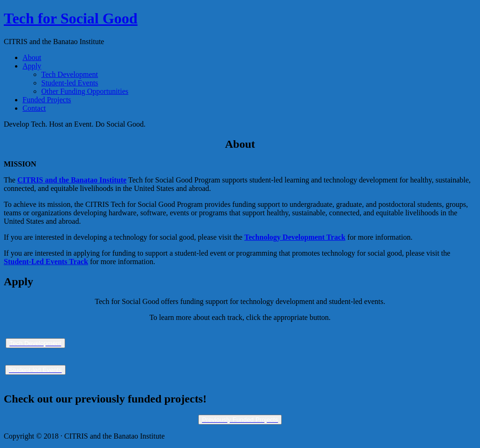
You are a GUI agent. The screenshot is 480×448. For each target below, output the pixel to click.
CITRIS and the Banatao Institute (72, 180)
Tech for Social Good (71, 18)
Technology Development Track (295, 237)
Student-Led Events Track (46, 262)
